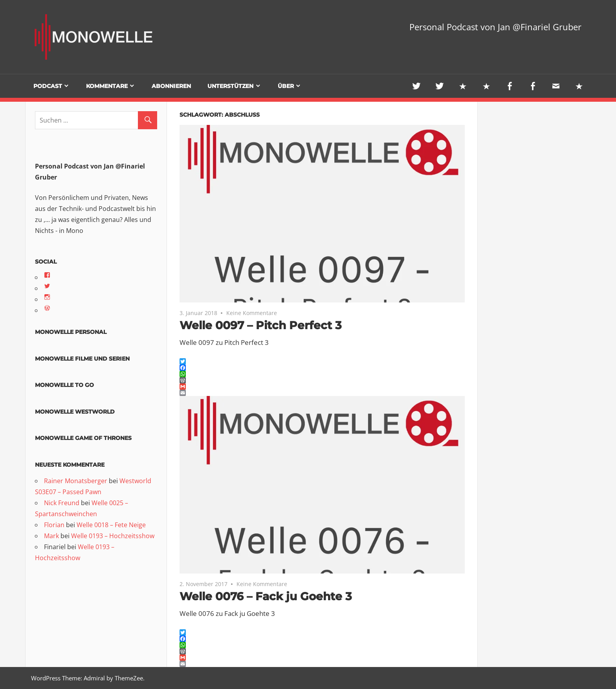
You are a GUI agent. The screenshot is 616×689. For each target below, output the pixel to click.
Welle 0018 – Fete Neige (111, 525)
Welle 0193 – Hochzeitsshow (113, 536)
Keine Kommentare (252, 313)
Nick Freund (62, 503)
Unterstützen (230, 86)
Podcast (48, 86)
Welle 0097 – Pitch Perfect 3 (261, 325)
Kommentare (107, 86)
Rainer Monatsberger (76, 481)
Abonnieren (171, 86)
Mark (51, 536)
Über (286, 86)
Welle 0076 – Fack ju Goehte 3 (266, 596)
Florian (54, 525)
